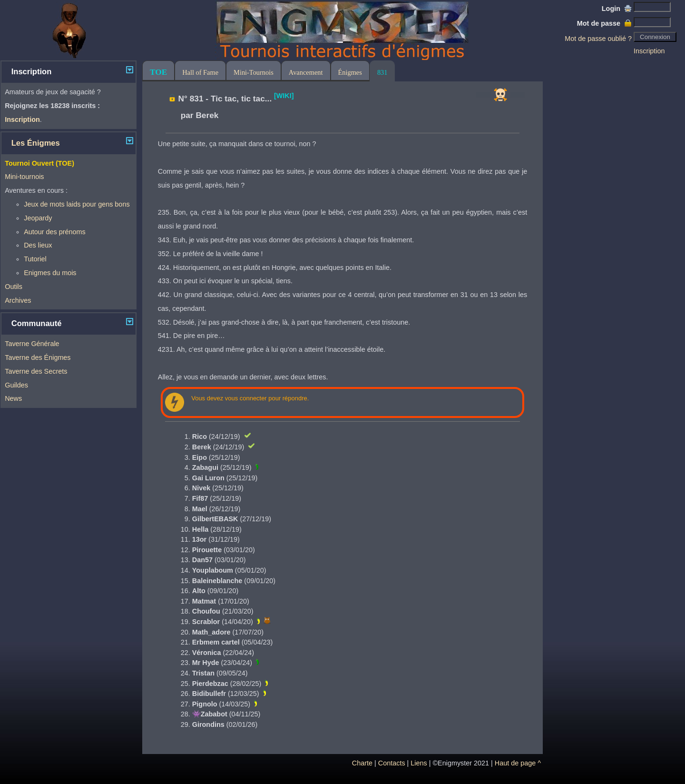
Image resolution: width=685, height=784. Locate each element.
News (13, 398)
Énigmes (350, 72)
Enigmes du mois (50, 273)
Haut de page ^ (518, 763)
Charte (362, 763)
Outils (14, 287)
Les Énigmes (36, 143)
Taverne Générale (32, 344)
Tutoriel (35, 259)
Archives (18, 300)
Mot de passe (604, 23)
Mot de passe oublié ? (598, 39)
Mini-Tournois (254, 72)
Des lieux (38, 245)
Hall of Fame (200, 72)
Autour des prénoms (55, 232)
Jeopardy (38, 218)
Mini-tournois (24, 177)
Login (617, 9)
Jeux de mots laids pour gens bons (77, 204)
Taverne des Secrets (36, 371)
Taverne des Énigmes (38, 357)
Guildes (16, 385)
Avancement (306, 72)
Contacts (392, 763)
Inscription (649, 51)
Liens (419, 763)
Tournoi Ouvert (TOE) (39, 163)
